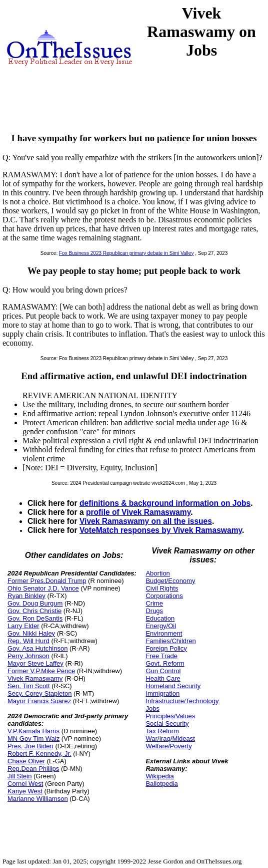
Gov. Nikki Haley (31, 633)
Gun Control (163, 671)
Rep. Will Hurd (28, 641)
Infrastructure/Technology (182, 701)
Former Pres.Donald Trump (47, 581)
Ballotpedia (161, 784)
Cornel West (25, 784)
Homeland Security (173, 686)
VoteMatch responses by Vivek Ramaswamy (161, 530)
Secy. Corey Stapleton (39, 693)
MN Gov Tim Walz (33, 739)
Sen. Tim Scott (29, 686)
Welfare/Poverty (168, 746)
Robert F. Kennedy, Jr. (39, 754)
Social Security (167, 724)
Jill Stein (19, 776)
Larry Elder (23, 626)
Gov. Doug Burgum (35, 603)
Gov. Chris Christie (34, 611)
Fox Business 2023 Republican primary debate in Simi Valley (126, 253)
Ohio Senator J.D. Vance (43, 588)
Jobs (152, 708)
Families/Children (170, 641)
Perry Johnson (28, 656)
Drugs (154, 611)
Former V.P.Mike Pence (41, 671)
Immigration (162, 693)
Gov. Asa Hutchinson (37, 648)
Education (160, 618)
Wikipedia (159, 776)
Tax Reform (162, 731)
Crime (154, 603)
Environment (164, 633)
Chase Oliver (26, 761)
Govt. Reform (165, 663)
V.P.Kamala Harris (33, 731)
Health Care (163, 678)
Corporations (164, 596)
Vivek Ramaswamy (35, 678)
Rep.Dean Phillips (33, 769)
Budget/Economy (170, 581)
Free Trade (161, 656)
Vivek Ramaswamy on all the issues (146, 521)
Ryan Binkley (26, 596)
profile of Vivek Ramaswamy (138, 512)
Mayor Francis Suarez (39, 701)
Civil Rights (162, 588)
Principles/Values (170, 716)
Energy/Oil (161, 626)
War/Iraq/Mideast (170, 739)
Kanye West (25, 791)
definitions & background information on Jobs (165, 503)
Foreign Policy (166, 648)
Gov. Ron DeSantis (35, 618)
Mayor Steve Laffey (35, 663)
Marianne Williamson (38, 799)
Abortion (157, 573)
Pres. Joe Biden (30, 746)
